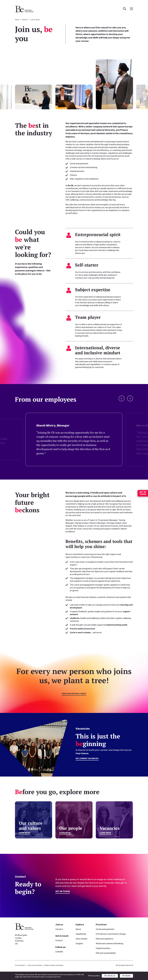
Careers (59, 929)
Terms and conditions (35, 965)
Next (130, 398)
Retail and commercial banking (110, 944)
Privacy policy (20, 965)
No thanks (126, 976)
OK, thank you (110, 976)
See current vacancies (88, 758)
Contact (59, 940)
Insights (79, 944)
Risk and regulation (105, 939)
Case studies (81, 939)
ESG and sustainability (106, 953)
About (78, 929)
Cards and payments (105, 929)
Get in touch (63, 891)
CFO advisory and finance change (111, 934)
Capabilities (81, 934)
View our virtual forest (74, 694)
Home (17, 20)
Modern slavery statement (54, 965)
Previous (122, 398)
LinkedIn (59, 952)
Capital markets (103, 948)
